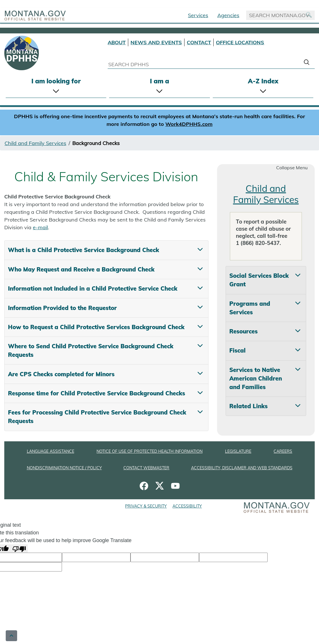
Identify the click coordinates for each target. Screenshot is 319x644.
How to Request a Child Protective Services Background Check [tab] (96, 327)
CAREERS (283, 451)
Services (198, 15)
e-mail (40, 227)
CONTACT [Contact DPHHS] (199, 42)
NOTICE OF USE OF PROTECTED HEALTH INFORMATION (150, 451)
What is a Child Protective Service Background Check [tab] (84, 250)
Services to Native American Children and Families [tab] (256, 378)
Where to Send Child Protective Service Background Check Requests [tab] (91, 350)
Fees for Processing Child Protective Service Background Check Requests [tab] (97, 417)
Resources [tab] (243, 331)
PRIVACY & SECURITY (146, 506)
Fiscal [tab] (237, 350)
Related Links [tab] (248, 406)
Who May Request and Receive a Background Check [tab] (81, 269)
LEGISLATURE (238, 451)
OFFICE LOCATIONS (240, 42)
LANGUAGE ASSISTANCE (51, 451)
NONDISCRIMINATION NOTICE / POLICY (64, 468)
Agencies (228, 15)
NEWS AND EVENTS (156, 42)
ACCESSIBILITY (187, 506)
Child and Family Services (35, 143)
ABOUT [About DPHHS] (117, 42)
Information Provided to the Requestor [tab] (62, 308)
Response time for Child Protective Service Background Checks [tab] (97, 393)
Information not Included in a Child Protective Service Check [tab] (93, 288)
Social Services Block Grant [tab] (259, 280)
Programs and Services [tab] (250, 308)
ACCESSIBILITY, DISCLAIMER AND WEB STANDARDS (242, 468)
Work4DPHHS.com (189, 124)
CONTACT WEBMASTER (146, 468)
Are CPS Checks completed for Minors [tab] (61, 374)
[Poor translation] (19, 549)
